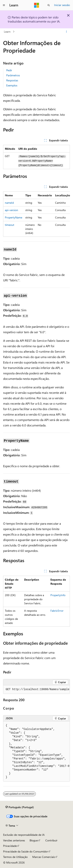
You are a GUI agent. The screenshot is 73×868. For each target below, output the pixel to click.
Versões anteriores (14, 840)
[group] (36, 214)
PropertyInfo (58, 595)
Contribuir (51, 840)
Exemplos (12, 85)
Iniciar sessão (62, 5)
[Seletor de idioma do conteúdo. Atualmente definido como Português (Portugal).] (20, 807)
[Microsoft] (37, 5)
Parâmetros (13, 75)
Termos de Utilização (15, 857)
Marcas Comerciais (44, 857)
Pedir (9, 70)
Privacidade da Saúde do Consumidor (26, 851)
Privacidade (10, 846)
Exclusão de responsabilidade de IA (24, 835)
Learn (7, 32)
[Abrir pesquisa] (49, 5)
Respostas (12, 80)
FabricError (57, 611)
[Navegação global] (4, 5)
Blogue (34, 840)
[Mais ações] (66, 32)
